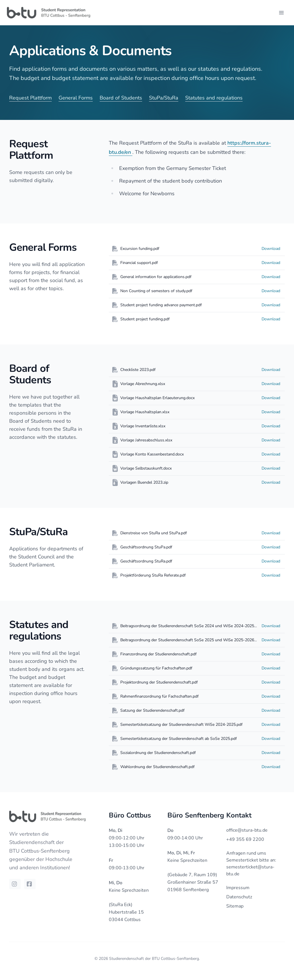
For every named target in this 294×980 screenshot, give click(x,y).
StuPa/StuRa (164, 98)
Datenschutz (239, 897)
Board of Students (121, 98)
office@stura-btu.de (247, 830)
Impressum (238, 888)
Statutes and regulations (214, 98)
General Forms (76, 98)
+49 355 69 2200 (245, 839)
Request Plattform (30, 98)
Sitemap (235, 906)
